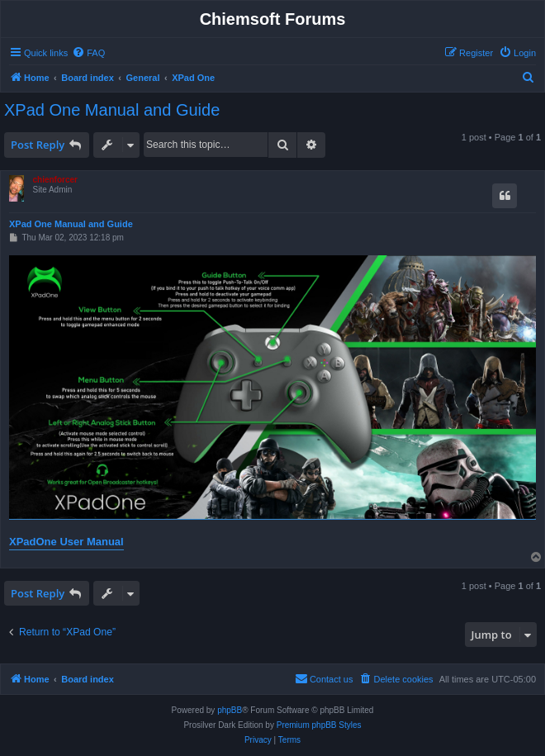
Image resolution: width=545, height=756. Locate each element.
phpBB (230, 710)
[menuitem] (88, 53)
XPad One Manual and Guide (112, 110)
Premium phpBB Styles (319, 725)
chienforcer (54, 180)
